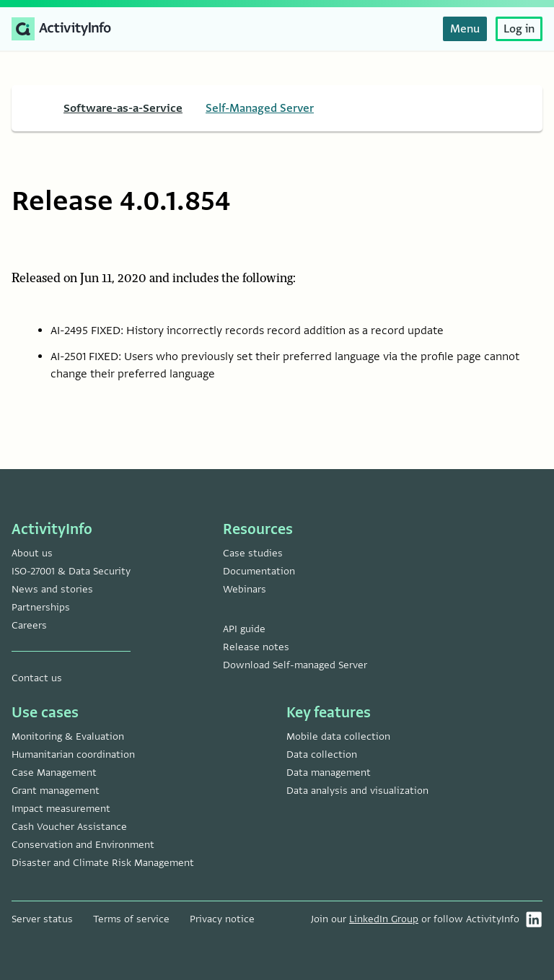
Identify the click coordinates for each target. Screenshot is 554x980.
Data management (329, 773)
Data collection (322, 754)
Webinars (245, 589)
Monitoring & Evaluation (68, 736)
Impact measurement (61, 809)
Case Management (54, 773)
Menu (465, 29)
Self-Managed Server (260, 108)
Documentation (259, 571)
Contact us (37, 678)
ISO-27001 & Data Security (71, 571)
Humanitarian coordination (73, 754)
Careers (29, 625)
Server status (42, 919)
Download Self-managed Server (295, 665)
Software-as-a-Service (123, 108)
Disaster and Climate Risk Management (103, 863)
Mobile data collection (338, 736)
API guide (244, 629)
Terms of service (131, 919)
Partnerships (41, 607)
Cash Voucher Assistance (69, 827)
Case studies (253, 553)
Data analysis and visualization (357, 791)
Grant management (56, 791)
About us (32, 553)
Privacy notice (222, 919)
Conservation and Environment (83, 845)
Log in (519, 29)
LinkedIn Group (384, 919)
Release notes (256, 647)
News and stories (52, 589)
